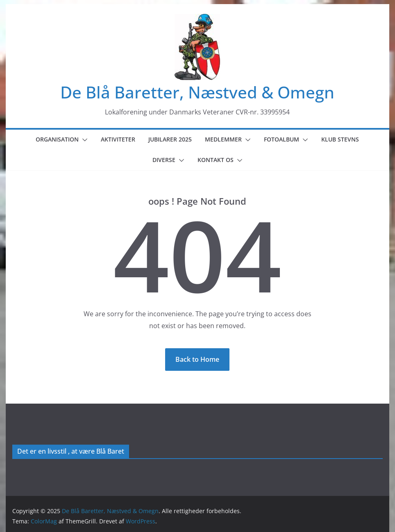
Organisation (57, 139)
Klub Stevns (340, 139)
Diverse (164, 160)
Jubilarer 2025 (170, 139)
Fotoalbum (281, 139)
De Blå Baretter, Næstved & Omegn (197, 92)
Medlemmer (223, 139)
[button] (83, 140)
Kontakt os (216, 160)
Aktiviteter (118, 139)
